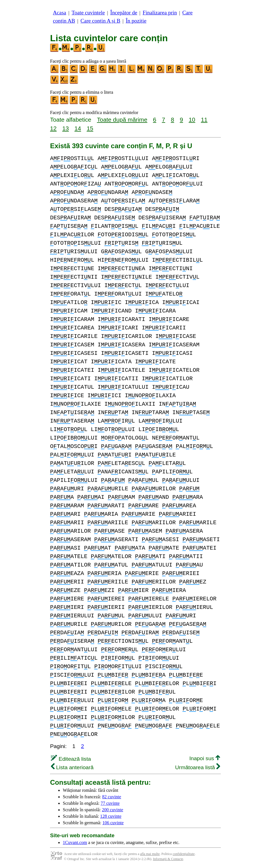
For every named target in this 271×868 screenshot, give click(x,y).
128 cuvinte (111, 816)
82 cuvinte (112, 797)
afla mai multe (150, 854)
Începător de (124, 13)
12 (53, 128)
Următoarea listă (198, 767)
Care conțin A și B (101, 21)
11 (204, 120)
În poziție (136, 21)
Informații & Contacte (168, 859)
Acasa (60, 13)
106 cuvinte (113, 823)
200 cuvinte (112, 810)
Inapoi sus (205, 758)
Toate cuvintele (88, 13)
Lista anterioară (72, 767)
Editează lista (71, 759)
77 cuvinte (110, 803)
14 (78, 128)
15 (90, 128)
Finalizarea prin (160, 13)
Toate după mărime (122, 120)
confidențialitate (184, 854)
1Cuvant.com (75, 842)
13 (65, 128)
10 (192, 120)
